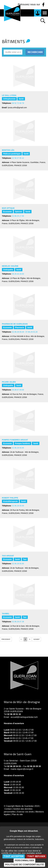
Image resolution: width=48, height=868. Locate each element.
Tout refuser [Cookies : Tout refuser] (36, 856)
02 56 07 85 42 (18, 158)
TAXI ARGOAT (8, 556)
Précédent (6, 639)
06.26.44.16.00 (18, 274)
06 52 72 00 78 (18, 103)
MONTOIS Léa (8, 150)
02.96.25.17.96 (18, 216)
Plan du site (17, 814)
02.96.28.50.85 (18, 448)
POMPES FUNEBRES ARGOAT (15, 440)
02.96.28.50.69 (18, 506)
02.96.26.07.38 (18, 622)
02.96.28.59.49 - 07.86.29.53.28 (25, 332)
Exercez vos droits (26, 812)
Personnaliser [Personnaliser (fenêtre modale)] (24, 860)
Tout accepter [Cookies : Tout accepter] (14, 856)
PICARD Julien (9, 382)
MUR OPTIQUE (8, 208)
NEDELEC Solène (10, 266)
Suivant (37, 639)
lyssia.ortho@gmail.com (17, 108)
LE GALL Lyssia (9, 95)
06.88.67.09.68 (18, 390)
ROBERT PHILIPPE (10, 498)
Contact (8, 809)
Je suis (38, 13)
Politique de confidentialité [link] (25, 865)
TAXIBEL (6, 614)
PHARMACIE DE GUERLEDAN (15, 324)
